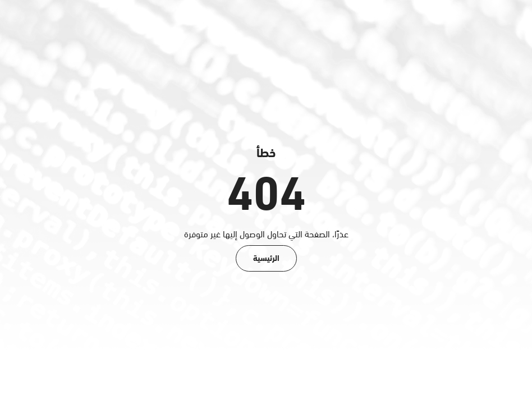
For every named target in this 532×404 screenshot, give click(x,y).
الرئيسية (266, 257)
